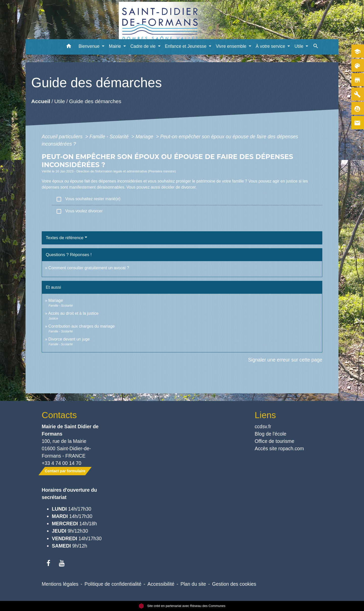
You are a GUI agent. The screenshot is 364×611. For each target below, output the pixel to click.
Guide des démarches (95, 101)
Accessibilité (161, 584)
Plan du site (193, 584)
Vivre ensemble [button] (232, 46)
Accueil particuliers (63, 137)
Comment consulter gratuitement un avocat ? (89, 268)
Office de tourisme (275, 441)
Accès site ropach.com (279, 448)
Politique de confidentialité (113, 584)
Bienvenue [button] (90, 46)
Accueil (41, 101)
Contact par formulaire (65, 471)
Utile (60, 101)
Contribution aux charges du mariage (81, 326)
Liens (265, 415)
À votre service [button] (271, 46)
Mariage (145, 137)
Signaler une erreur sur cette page (285, 360)
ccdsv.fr (263, 426)
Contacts (59, 415)
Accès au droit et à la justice (73, 313)
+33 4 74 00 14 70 (62, 463)
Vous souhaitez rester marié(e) (88, 199)
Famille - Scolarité (110, 137)
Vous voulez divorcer (79, 211)
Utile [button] (300, 46)
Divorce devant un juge (69, 339)
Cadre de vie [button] (144, 46)
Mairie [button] (116, 46)
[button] (69, 47)
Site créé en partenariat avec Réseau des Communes (182, 606)
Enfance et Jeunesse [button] (186, 46)
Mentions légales (60, 584)
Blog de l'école (271, 434)
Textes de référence (65, 238)
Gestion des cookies (234, 584)
